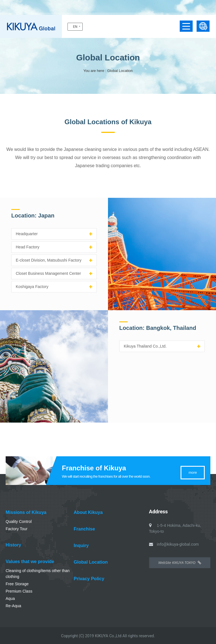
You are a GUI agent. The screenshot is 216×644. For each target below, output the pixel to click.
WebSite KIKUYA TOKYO (180, 563)
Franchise (84, 529)
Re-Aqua (13, 606)
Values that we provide (30, 562)
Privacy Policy (89, 579)
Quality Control (19, 521)
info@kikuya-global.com (178, 544)
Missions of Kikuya (26, 512)
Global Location (91, 562)
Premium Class (19, 591)
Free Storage (17, 584)
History (13, 545)
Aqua (10, 598)
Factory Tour (17, 529)
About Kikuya (88, 512)
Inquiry (81, 546)
